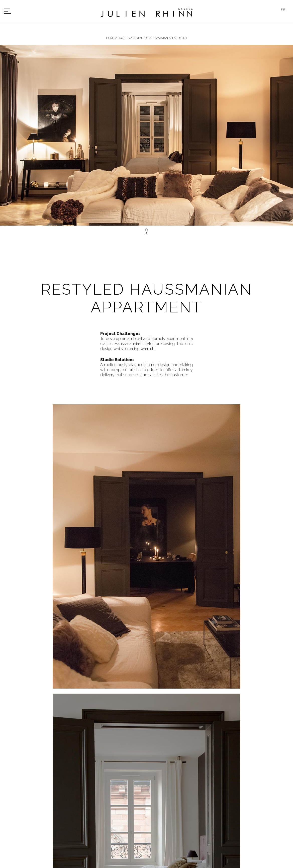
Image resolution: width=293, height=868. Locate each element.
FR (283, 10)
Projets (124, 38)
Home (110, 38)
